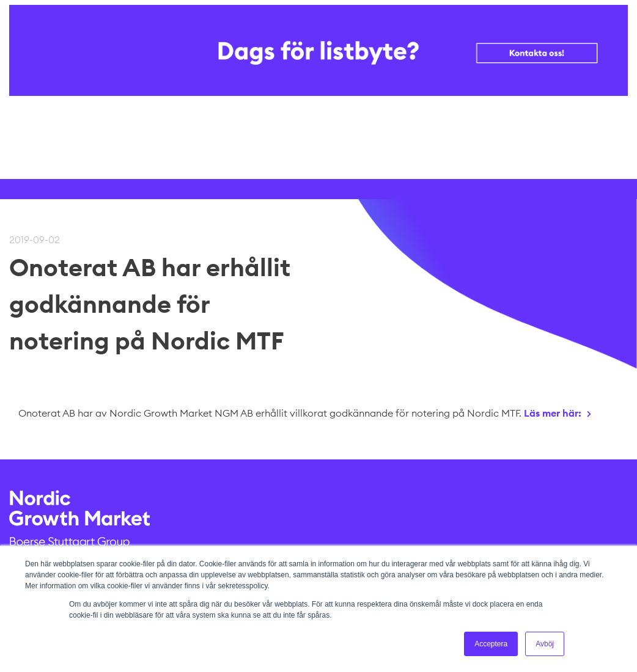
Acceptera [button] (491, 644)
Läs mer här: (553, 413)
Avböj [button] (545, 644)
